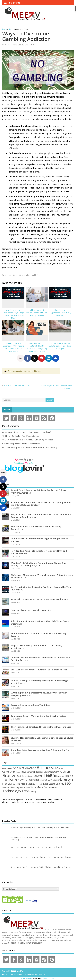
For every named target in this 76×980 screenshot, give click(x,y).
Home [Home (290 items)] (12, 779)
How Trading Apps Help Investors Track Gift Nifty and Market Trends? (39, 552)
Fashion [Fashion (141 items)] (65, 772)
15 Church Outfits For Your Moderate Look (21, 436)
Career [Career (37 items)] (61, 768)
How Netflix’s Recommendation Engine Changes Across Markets (39, 540)
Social (7, 410)
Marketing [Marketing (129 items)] (14, 784)
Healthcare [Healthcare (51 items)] (60, 776)
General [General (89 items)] (38, 776)
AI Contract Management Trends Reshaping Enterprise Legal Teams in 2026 (42, 576)
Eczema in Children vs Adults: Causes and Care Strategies (60, 346)
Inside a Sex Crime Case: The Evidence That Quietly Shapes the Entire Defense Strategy (41, 504)
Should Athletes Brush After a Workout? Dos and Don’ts (40, 750)
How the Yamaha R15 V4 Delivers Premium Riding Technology (36, 528)
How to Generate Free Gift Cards (17, 386)
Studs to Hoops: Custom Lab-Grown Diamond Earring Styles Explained (42, 739)
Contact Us (21, 974)
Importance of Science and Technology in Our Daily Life (27, 432)
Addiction (9, 275)
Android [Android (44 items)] (5, 768)
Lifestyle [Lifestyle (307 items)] (67, 779)
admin (7, 44)
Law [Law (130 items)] (50, 780)
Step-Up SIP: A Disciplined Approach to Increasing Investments (37, 647)
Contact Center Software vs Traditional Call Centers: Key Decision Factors (40, 659)
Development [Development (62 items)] (28, 772)
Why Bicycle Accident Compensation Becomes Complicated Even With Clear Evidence (42, 516)
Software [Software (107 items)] (49, 787)
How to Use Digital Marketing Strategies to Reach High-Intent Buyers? (40, 682)
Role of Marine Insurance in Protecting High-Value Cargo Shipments (40, 622)
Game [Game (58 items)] (24, 776)
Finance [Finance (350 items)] (9, 775)
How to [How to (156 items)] (22, 780)
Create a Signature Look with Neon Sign (31, 610)
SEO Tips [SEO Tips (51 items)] (6, 787)
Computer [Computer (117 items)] (9, 772)
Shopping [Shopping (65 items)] (15, 787)
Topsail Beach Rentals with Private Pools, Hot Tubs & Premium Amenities (38, 491)
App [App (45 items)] (11, 768)
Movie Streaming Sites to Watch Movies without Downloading (29, 447)
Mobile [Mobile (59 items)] (24, 784)
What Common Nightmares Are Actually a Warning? (60, 313)
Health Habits (25, 275)
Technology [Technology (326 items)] (12, 791)
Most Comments (11, 426)
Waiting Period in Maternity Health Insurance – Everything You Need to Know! (37, 347)
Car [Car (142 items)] (56, 768)
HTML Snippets (27, 978)
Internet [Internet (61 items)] (43, 780)
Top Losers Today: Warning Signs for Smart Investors (38, 716)
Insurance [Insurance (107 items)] (34, 780)
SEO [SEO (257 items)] (68, 783)
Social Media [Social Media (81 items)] (37, 787)
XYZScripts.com (49, 978)
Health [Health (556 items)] (49, 775)
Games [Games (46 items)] (30, 776)
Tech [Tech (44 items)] (57, 787)
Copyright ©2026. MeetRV (13, 971)
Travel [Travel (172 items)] (26, 791)
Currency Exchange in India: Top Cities (30, 705)
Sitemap (31, 974)
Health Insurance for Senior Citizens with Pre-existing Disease (37, 313)
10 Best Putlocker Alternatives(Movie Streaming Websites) (28, 440)
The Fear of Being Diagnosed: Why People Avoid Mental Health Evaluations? (13, 347)
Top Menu (12, 3)
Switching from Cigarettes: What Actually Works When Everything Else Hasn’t (39, 694)
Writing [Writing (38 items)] (34, 792)
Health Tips (36, 275)
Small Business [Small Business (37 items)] (25, 788)
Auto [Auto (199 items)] (33, 768)
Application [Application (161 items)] (21, 768)
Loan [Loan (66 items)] (5, 784)
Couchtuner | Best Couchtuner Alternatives (21, 444)
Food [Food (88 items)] (18, 776)
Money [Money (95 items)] (31, 784)
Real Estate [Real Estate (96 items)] (49, 784)
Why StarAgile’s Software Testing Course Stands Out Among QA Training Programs (38, 564)
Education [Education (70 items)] (39, 772)
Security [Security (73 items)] (60, 784)
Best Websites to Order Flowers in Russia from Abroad (39, 670)
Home (5, 974)
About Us (12, 974)
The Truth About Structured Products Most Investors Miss (41, 727)
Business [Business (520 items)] (45, 767)
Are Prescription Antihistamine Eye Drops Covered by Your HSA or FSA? (13, 314)
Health (35, 44)
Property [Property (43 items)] (39, 784)
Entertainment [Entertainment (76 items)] (52, 772)
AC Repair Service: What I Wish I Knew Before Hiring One (39, 599)
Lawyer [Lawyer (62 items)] (56, 780)
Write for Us (40, 974)
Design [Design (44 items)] (18, 772)
